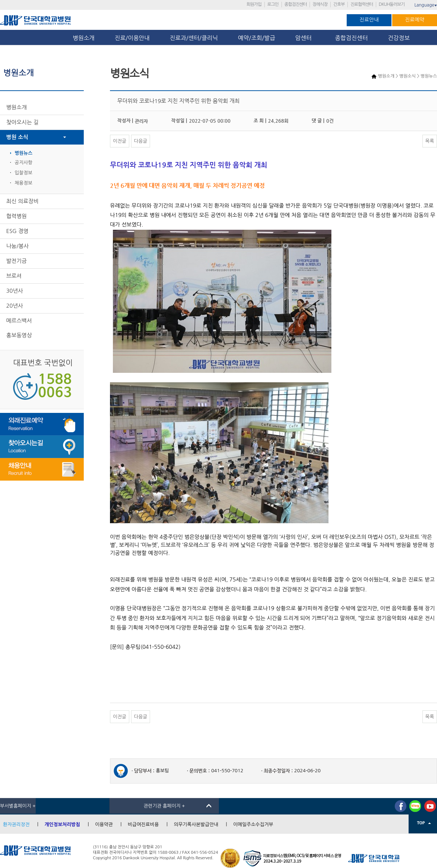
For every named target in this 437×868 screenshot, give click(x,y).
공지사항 (23, 163)
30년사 (15, 291)
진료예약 (415, 20)
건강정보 (399, 38)
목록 (430, 141)
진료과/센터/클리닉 (194, 38)
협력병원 (16, 216)
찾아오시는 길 (22, 122)
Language (426, 5)
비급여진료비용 (143, 824)
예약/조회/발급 (256, 38)
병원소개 (84, 38)
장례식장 (320, 4)
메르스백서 (19, 321)
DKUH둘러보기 (392, 4)
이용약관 (104, 824)
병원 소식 (17, 137)
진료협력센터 (362, 4)
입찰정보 (23, 173)
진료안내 (369, 20)
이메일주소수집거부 (253, 824)
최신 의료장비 (22, 201)
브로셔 (14, 276)
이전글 (120, 141)
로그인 (273, 4)
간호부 (339, 4)
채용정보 (23, 183)
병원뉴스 (23, 153)
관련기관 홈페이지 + (164, 806)
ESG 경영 (17, 231)
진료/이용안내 (132, 38)
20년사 (15, 306)
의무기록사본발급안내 (196, 824)
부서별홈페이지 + (18, 806)
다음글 (141, 141)
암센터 (305, 38)
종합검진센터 (296, 4)
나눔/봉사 (17, 246)
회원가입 (254, 4)
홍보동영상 (19, 335)
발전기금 (16, 261)
